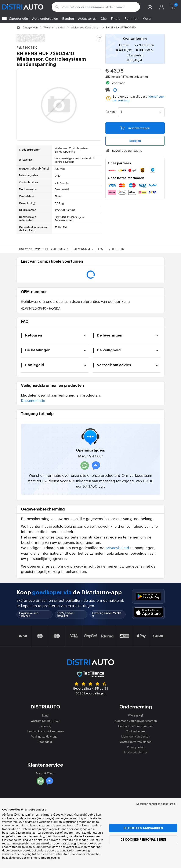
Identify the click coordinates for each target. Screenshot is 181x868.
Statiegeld (45, 742)
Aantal (111, 112)
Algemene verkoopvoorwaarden (136, 721)
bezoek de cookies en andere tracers (26, 857)
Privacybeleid (136, 747)
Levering (45, 726)
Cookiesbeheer (136, 731)
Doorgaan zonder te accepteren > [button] (157, 804)
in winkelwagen (135, 128)
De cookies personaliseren (143, 840)
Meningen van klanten (136, 736)
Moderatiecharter (136, 752)
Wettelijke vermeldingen (136, 742)
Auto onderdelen (45, 18)
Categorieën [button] (18, 18)
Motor (147, 18)
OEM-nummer (83, 249)
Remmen (131, 18)
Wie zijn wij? (136, 715)
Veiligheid (116, 249)
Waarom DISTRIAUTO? (45, 721)
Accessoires (87, 18)
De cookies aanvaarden (143, 828)
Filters (116, 18)
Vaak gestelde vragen (45, 736)
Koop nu (135, 141)
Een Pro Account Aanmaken (45, 731)
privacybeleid (117, 548)
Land (45, 715)
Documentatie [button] (33, 400)
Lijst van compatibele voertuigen (43, 249)
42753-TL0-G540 (41, 308)
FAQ (101, 249)
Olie (104, 18)
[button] (150, 7)
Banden (68, 18)
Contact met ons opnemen (136, 726)
